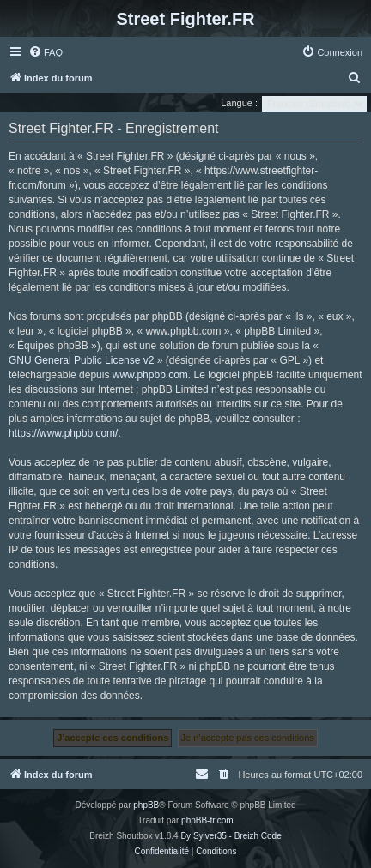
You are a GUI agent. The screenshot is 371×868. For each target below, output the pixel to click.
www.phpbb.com (150, 375)
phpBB (146, 805)
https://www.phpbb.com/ (63, 433)
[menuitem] (46, 52)
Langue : (239, 103)
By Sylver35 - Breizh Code (231, 836)
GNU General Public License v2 (81, 360)
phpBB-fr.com (207, 820)
